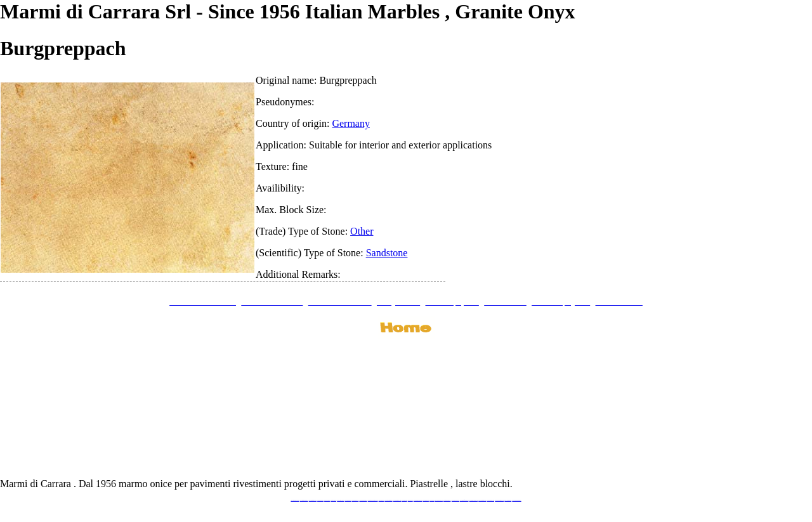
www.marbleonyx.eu (355, 500)
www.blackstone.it (320, 500)
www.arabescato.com (491, 500)
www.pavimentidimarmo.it (516, 500)
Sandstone (387, 253)
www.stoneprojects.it (340, 500)
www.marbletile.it (348, 500)
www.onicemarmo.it (508, 500)
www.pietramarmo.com (482, 500)
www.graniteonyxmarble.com (373, 500)
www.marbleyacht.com (455, 500)
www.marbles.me (426, 500)
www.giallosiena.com (447, 500)
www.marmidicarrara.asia (418, 500)
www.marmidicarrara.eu (304, 500)
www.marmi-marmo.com (474, 500)
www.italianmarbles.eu (313, 500)
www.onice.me (410, 500)
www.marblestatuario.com (499, 500)
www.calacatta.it (327, 500)
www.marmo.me (404, 500)
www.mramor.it (381, 500)
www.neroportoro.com (439, 500)
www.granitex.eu (333, 500)
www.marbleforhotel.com (464, 500)
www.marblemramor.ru (388, 500)
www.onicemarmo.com (397, 500)
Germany (351, 123)
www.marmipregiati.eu (363, 500)
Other (362, 231)
